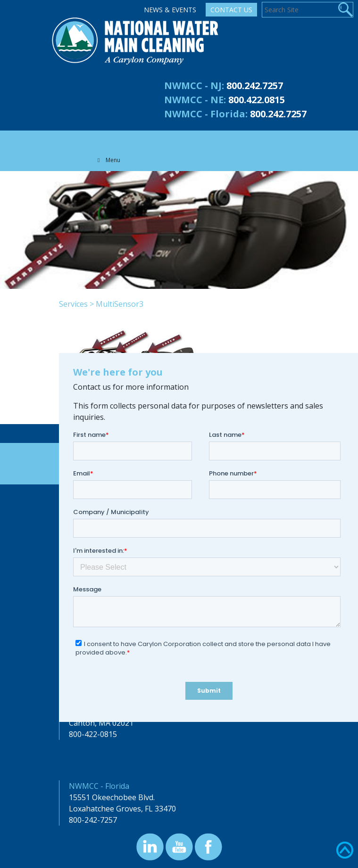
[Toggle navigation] (99, 140)
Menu (108, 160)
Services (73, 304)
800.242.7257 (255, 86)
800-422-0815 (93, 734)
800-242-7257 (93, 820)
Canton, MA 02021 (101, 723)
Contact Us (231, 10)
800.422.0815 (257, 100)
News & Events (170, 10)
